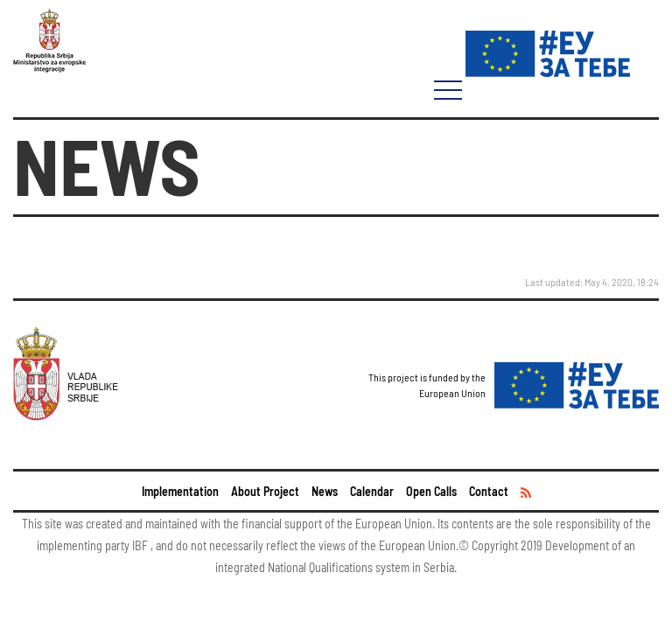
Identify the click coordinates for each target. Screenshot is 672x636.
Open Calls (431, 491)
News (325, 491)
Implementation (180, 491)
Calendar (372, 491)
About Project (265, 491)
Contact (489, 491)
